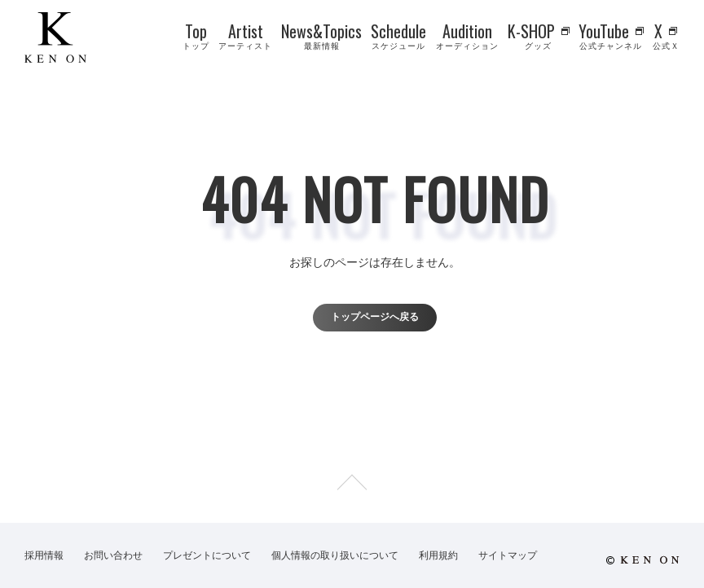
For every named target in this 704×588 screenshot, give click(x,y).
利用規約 (438, 555)
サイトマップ (508, 555)
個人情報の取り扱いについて (335, 555)
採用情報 (44, 555)
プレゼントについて (207, 555)
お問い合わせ (113, 555)
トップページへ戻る (375, 317)
